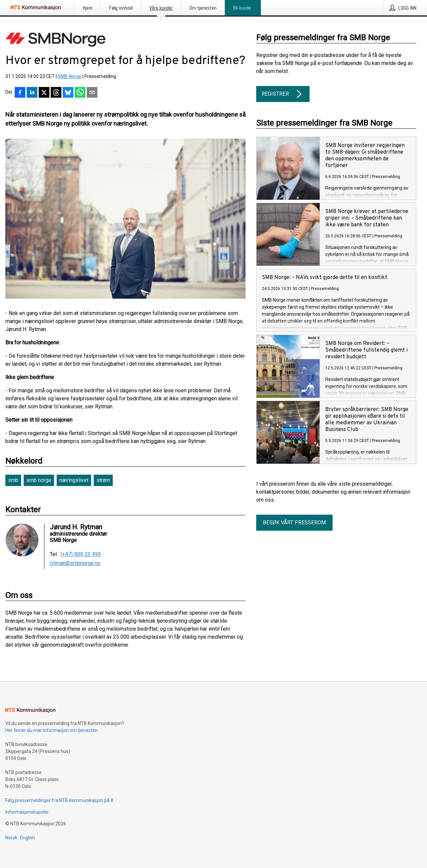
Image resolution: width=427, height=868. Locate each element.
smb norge (39, 480)
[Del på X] (44, 93)
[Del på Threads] (56, 93)
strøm (103, 480)
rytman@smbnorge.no (75, 563)
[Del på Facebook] (20, 93)
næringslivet (74, 480)
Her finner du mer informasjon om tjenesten (52, 730)
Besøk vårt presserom (294, 522)
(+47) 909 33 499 (81, 554)
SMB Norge (70, 76)
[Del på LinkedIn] (32, 93)
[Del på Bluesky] (68, 93)
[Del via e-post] (92, 93)
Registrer (283, 94)
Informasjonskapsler (27, 812)
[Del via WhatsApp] (80, 93)
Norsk (11, 838)
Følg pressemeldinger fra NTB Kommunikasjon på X (59, 800)
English (28, 838)
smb (13, 480)
